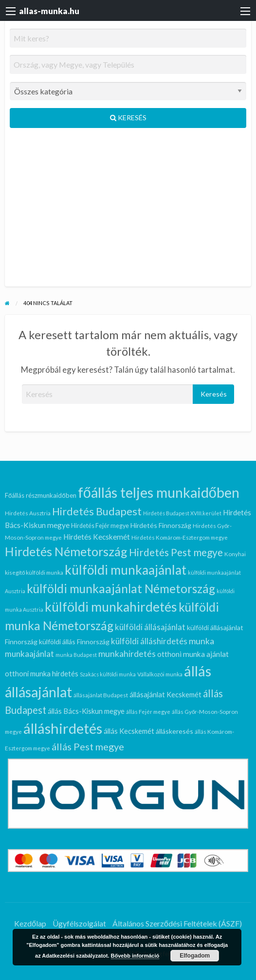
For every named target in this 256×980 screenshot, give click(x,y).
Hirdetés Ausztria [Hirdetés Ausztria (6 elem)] (28, 513)
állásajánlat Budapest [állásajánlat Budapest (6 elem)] (101, 695)
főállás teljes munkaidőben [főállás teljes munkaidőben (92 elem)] (159, 492)
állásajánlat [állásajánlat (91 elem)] (38, 692)
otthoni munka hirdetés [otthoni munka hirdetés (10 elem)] (42, 674)
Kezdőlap (30, 923)
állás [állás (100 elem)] (198, 671)
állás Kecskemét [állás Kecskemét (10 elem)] (129, 731)
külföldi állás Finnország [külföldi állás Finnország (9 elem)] (74, 642)
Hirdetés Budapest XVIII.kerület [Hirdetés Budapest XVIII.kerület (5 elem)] (182, 513)
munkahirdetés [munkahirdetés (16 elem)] (127, 654)
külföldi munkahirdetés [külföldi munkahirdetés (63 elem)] (111, 607)
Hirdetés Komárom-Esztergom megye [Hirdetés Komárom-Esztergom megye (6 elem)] (180, 537)
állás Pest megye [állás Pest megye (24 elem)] (88, 746)
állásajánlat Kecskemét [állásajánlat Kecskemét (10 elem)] (165, 695)
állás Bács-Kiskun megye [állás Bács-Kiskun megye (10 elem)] (86, 711)
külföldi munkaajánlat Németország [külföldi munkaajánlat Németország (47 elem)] (121, 589)
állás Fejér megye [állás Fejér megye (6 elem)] (148, 711)
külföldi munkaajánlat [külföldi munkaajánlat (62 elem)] (126, 570)
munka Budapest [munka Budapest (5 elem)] (76, 655)
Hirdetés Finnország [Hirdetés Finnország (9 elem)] (161, 525)
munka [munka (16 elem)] (201, 641)
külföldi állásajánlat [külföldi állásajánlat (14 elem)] (150, 627)
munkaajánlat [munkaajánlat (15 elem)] (29, 654)
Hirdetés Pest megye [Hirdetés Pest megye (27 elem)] (176, 552)
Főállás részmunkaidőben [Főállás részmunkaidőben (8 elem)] (41, 495)
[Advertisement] (128, 211)
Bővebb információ (135, 956)
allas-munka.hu (49, 11)
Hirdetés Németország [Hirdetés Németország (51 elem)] (66, 551)
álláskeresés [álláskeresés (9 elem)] (174, 731)
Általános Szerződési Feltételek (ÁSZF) (177, 923)
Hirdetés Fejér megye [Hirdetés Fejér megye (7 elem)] (100, 526)
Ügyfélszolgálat (79, 923)
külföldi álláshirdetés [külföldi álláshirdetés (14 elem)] (149, 641)
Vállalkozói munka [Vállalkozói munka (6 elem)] (160, 674)
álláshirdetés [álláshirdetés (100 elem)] (63, 728)
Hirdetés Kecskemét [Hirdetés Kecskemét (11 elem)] (97, 537)
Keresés (128, 118)
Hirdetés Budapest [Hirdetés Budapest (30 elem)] (97, 511)
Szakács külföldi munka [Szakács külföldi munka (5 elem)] (108, 674)
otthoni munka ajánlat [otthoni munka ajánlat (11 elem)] (193, 654)
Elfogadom (195, 956)
